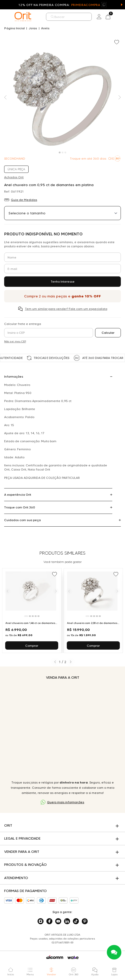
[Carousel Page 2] (62, 152)
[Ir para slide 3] (33, 616)
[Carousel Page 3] (65, 152)
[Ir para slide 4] (36, 616)
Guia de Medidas (24, 200)
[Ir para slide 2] (30, 616)
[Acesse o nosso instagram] (41, 921)
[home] (23, 17)
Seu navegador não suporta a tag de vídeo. (62, 730)
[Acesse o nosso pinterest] (85, 921)
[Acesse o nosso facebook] (49, 921)
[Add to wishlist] (117, 43)
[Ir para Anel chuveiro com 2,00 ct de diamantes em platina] (93, 611)
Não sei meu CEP (15, 341)
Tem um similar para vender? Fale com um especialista (66, 309)
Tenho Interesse (63, 281)
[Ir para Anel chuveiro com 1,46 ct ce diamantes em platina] (32, 611)
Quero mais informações (66, 802)
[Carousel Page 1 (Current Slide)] (60, 152)
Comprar (32, 646)
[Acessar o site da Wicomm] (55, 957)
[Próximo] (56, 591)
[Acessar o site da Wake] (73, 958)
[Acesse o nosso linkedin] (67, 921)
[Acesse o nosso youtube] (58, 921)
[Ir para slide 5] (38, 616)
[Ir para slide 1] (26, 616)
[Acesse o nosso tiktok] (76, 921)
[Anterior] (8, 591)
